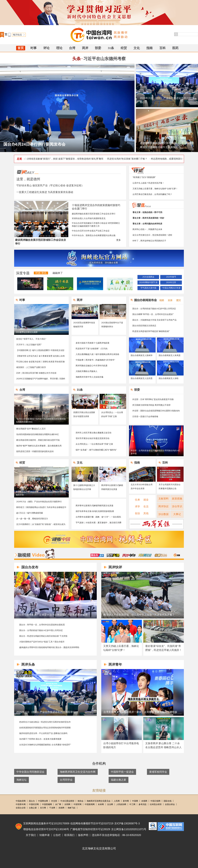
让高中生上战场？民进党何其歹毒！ (148, 183)
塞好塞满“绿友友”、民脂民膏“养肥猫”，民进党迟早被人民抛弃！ (163, 648)
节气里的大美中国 (148, 288)
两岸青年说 (145, 555)
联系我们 (69, 835)
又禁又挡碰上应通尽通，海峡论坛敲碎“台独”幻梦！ (155, 189)
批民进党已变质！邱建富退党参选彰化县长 (35, 451)
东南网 (61, 808)
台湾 (72, 48)
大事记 (177, 514)
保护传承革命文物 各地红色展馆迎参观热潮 (95, 511)
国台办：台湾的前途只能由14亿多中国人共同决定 (154, 309)
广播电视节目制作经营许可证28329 (90, 829)
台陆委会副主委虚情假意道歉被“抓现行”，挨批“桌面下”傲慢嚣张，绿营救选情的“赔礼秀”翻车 (59, 159)
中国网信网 (43, 801)
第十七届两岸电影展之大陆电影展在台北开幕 (84, 487)
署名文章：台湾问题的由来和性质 (147, 224)
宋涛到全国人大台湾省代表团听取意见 (89, 218)
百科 (163, 48)
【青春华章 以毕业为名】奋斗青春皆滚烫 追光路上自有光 (41, 356)
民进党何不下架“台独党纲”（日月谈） (92, 349)
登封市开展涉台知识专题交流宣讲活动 (92, 438)
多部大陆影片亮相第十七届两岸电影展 (92, 343)
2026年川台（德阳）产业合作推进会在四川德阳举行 (167, 100)
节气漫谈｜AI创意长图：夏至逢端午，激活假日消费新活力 (99, 523)
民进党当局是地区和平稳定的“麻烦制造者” (151, 331)
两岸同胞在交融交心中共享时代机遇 (92, 366)
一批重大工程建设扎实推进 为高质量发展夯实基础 (45, 192)
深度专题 (23, 273)
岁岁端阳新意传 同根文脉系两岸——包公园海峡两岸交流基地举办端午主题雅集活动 (167, 145)
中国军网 (78, 804)
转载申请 (45, 835)
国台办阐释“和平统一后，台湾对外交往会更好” (153, 314)
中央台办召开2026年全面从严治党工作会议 (91, 231)
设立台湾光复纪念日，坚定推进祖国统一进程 (152, 235)
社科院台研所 (156, 804)
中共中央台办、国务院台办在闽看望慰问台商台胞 (94, 235)
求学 (137, 507)
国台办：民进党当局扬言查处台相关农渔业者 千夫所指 (43, 636)
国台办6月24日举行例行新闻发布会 (34, 144)
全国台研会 (170, 804)
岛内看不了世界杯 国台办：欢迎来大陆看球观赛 (40, 739)
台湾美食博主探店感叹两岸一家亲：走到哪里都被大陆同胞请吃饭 (140, 712)
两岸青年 (115, 664)
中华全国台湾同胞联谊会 (30, 772)
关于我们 (31, 835)
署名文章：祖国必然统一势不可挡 (147, 212)
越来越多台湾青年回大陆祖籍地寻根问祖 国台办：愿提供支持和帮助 (49, 647)
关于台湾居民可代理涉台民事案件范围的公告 (170, 487)
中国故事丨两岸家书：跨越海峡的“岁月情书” (95, 360)
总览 (19, 159)
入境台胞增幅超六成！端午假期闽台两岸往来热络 (97, 354)
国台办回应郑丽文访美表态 (144, 326)
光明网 (67, 804)
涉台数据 (163, 514)
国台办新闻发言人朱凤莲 (170, 355)
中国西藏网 (47, 804)
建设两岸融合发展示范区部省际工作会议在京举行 (94, 214)
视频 (161, 300)
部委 (98, 48)
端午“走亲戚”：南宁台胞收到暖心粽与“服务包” (96, 450)
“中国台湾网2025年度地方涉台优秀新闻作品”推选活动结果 (171, 289)
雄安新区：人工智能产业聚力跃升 (31, 367)
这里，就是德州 (28, 179)
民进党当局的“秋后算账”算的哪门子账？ (129, 159)
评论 (46, 48)
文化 (137, 48)
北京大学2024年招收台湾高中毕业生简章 (142, 487)
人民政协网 (121, 804)
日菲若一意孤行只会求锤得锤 (145, 417)
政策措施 (177, 499)
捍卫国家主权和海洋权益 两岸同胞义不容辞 (151, 405)
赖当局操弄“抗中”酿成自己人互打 (31, 429)
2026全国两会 (148, 277)
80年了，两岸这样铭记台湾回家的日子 (149, 241)
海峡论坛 (21, 780)
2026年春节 (171, 277)
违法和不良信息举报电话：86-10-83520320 (116, 835)
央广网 (58, 804)
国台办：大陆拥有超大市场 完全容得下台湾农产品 (154, 320)
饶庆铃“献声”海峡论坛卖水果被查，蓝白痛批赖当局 (39, 446)
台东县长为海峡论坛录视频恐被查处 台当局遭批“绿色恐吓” (45, 745)
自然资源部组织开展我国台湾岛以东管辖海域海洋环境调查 (45, 728)
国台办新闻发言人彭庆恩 (142, 378)
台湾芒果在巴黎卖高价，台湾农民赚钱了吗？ (152, 194)
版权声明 (83, 835)
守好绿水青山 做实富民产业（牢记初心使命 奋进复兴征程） (50, 185)
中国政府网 (21, 801)
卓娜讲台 (161, 555)
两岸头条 (113, 555)
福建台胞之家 (119, 780)
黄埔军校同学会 (158, 772)
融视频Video (35, 554)
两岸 (85, 48)
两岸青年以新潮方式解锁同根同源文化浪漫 (112, 487)
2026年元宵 (171, 282)
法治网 (110, 804)
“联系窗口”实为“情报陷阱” (144, 177)
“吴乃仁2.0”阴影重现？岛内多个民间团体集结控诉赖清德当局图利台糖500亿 (41, 420)
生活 (146, 507)
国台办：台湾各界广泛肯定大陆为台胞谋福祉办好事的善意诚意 (52, 615)
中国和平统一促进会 (122, 772)
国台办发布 (97, 555)
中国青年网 (21, 804)
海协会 (80, 801)
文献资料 (163, 499)
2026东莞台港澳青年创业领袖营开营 (84, 325)
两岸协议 (163, 506)
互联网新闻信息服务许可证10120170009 (46, 823)
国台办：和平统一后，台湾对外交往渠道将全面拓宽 (42, 625)
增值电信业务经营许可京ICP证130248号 (46, 829)
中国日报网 (155, 801)
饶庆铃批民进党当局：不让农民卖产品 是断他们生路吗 (43, 733)
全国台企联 (21, 808)
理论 (59, 48)
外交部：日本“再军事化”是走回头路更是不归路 (153, 399)
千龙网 (52, 808)
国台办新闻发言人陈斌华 (142, 355)
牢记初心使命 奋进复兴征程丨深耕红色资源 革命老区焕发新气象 (41, 362)
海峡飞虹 (72, 808)
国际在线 (168, 801)
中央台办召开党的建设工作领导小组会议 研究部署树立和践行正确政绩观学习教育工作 (96, 225)
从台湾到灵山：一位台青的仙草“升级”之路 (112, 414)
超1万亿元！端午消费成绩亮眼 (30, 513)
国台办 (32, 801)
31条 (111, 48)
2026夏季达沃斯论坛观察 (27, 332)
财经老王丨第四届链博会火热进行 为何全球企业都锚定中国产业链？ (41, 508)
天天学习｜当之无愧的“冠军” (29, 345)
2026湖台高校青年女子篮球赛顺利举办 (112, 325)
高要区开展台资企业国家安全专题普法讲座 (84, 414)
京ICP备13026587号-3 (127, 823)
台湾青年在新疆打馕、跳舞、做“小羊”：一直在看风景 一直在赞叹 (98, 517)
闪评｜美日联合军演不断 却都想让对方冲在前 (36, 373)
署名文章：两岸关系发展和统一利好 (148, 218)
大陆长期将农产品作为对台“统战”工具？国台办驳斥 (42, 642)
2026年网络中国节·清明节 (148, 283)
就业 (146, 500)
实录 (169, 300)
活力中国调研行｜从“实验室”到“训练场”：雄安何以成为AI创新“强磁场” (41, 525)
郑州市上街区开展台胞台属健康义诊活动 (93, 433)
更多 (119, 240)
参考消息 (143, 804)
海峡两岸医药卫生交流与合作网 (78, 772)
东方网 (43, 808)
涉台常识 (177, 506)
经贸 (124, 48)
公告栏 (57, 835)
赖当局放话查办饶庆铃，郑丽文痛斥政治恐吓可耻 (38, 440)
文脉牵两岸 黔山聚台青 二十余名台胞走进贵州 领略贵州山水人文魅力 (163, 747)
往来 (137, 500)
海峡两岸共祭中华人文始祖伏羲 (90, 377)
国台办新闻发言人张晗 (169, 378)
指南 (149, 48)
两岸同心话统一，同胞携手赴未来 (147, 229)
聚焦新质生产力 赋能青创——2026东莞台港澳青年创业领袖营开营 (41, 493)
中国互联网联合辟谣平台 (153, 826)
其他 (146, 513)
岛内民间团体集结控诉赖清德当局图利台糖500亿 (38, 434)
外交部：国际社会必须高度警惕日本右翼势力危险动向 (156, 411)
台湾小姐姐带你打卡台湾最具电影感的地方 (121, 745)
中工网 (132, 804)
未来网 (101, 804)
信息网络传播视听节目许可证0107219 (92, 823)
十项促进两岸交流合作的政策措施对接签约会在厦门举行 (96, 207)
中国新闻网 (90, 804)
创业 (137, 513)
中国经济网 (34, 804)
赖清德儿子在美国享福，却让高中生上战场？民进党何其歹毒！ (139, 615)
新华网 (126, 801)
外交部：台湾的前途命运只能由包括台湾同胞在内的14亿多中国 (155, 452)
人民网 (117, 801)
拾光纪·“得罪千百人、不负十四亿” (31, 339)
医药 (175, 48)
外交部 (54, 801)
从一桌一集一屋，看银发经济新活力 (32, 519)
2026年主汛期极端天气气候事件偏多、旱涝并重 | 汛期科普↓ (41, 379)
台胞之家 (33, 808)
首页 (21, 48)
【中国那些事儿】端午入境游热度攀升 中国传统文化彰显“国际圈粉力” (40, 351)
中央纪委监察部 (67, 801)
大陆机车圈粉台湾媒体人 (87, 371)
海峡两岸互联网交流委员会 (99, 801)
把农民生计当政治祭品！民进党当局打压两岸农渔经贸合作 (45, 722)
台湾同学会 (66, 780)
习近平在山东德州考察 (105, 59)
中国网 (135, 801)
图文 (177, 300)
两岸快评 (129, 555)
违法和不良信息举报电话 (171, 827)
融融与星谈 (177, 555)
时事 (34, 48)
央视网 (144, 801)
